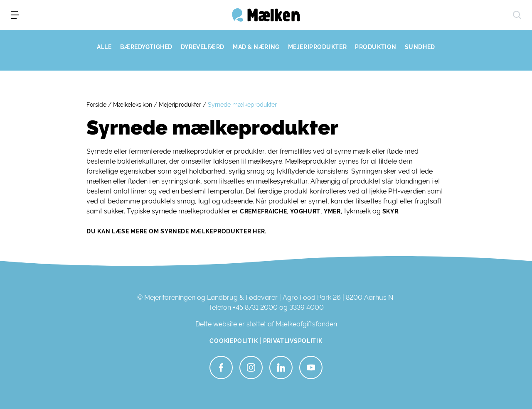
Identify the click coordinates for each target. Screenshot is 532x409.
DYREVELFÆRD (203, 47)
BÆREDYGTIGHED (146, 47)
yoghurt (304, 211)
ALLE (104, 47)
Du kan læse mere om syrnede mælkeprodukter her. (176, 231)
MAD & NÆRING (256, 47)
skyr (390, 211)
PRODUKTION (376, 47)
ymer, (333, 211)
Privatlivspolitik (293, 341)
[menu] (15, 15)
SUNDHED (420, 47)
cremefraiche (263, 211)
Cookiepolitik (234, 341)
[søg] (517, 15)
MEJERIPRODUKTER (317, 47)
